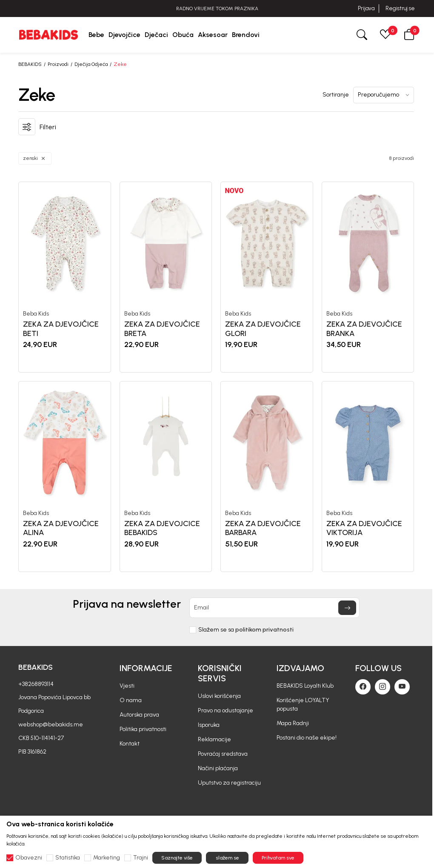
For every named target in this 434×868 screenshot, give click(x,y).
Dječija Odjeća (91, 64)
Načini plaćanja (218, 768)
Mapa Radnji (293, 723)
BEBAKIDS (30, 64)
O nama (131, 700)
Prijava (366, 8)
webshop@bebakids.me (51, 724)
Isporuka (209, 725)
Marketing (107, 858)
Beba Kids (36, 314)
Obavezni (29, 858)
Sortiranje (336, 95)
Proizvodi (58, 64)
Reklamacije (214, 739)
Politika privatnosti (143, 729)
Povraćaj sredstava (223, 754)
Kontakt (130, 744)
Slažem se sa (246, 630)
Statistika (68, 858)
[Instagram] (383, 687)
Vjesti (127, 686)
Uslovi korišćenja (219, 696)
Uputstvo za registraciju (229, 783)
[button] (409, 35)
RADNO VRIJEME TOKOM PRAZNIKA (217, 9)
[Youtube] (402, 687)
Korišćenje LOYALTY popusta (303, 704)
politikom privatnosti (264, 630)
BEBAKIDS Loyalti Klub (305, 686)
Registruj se (400, 8)
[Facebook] (363, 687)
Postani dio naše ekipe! (307, 738)
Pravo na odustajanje (226, 710)
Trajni (141, 858)
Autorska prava (139, 715)
